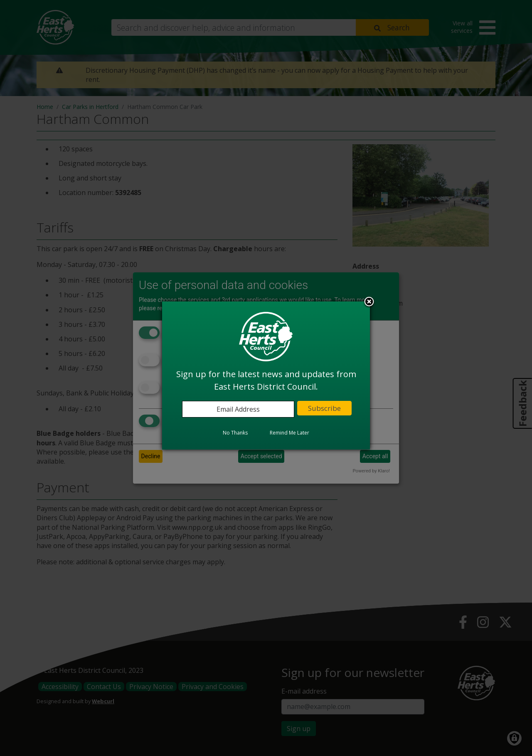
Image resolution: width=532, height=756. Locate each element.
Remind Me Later (289, 433)
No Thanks (235, 433)
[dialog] (266, 376)
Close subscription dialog (369, 302)
